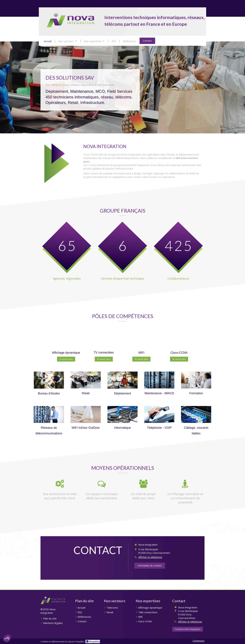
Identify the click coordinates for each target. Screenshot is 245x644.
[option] (122, 87)
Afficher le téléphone (150, 557)
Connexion (199, 641)
